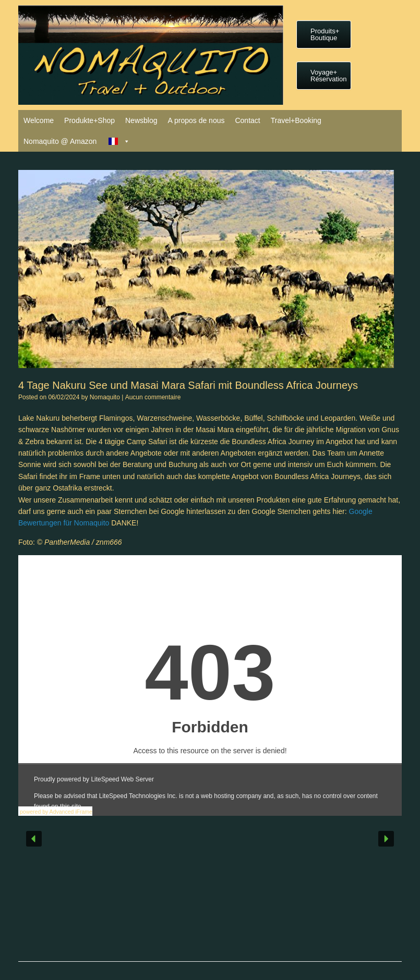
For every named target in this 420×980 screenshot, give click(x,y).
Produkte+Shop (89, 120)
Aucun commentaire (153, 397)
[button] (34, 839)
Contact (247, 120)
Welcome (39, 120)
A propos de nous (196, 120)
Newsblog (141, 120)
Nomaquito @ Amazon (60, 141)
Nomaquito (105, 397)
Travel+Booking (296, 120)
